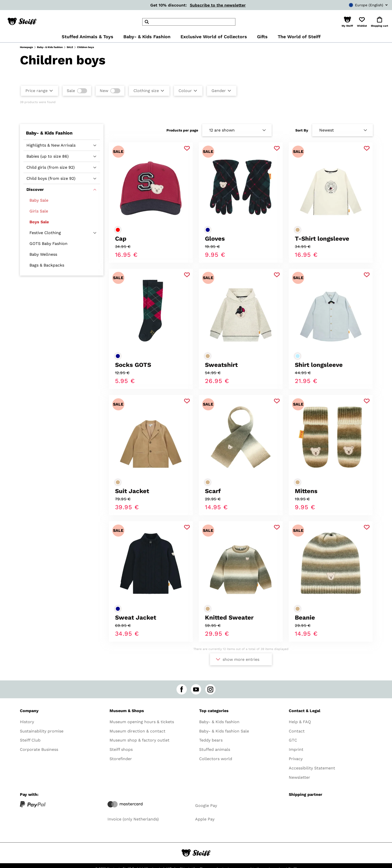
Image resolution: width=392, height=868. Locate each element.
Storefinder (121, 759)
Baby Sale (39, 200)
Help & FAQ (300, 722)
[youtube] (196, 689)
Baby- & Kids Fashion (49, 133)
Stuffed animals (215, 749)
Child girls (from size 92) (51, 167)
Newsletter (299, 777)
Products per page (182, 130)
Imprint (296, 749)
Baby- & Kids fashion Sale (224, 731)
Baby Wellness (43, 254)
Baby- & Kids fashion (50, 47)
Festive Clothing (45, 233)
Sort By (302, 130)
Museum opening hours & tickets (142, 722)
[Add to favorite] (187, 148)
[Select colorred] (118, 230)
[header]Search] (189, 22)
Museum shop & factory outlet (139, 740)
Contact (297, 731)
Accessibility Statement (312, 768)
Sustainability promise (42, 731)
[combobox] (361, 5)
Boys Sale (39, 222)
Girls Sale (39, 211)
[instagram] (210, 689)
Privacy (296, 759)
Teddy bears (211, 740)
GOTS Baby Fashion (48, 244)
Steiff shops (121, 749)
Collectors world (216, 759)
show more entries (241, 659)
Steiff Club (30, 740)
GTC (293, 740)
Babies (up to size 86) (48, 156)
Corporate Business (39, 749)
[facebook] (182, 689)
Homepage (26, 47)
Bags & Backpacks (47, 265)
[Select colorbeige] (298, 230)
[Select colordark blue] (208, 230)
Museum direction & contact (137, 731)
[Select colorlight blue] (298, 356)
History (27, 722)
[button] (347, 22)
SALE (70, 47)
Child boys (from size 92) (51, 178)
